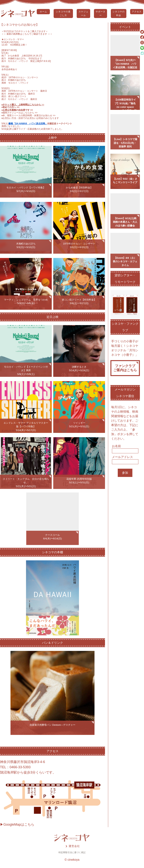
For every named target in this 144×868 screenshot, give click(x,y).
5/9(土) (5, 124)
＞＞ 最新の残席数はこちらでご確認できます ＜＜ (27, 34)
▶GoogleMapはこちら (17, 825)
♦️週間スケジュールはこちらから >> (19, 113)
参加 (125, 473)
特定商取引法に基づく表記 (72, 852)
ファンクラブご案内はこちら (125, 368)
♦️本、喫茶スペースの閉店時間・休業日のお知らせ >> (28, 115)
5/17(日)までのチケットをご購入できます (25, 31)
